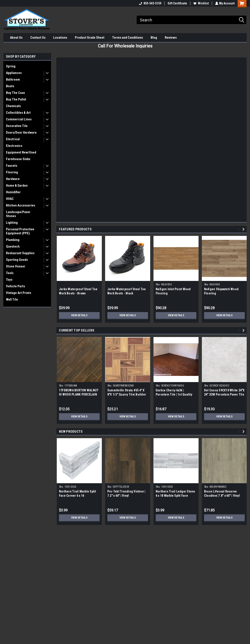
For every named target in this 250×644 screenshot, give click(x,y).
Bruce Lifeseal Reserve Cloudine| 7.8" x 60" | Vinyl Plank (222, 496)
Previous (240, 229)
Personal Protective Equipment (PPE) (20, 231)
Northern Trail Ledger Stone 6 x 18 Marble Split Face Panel (175, 496)
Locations (60, 38)
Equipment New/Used (21, 152)
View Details (79, 315)
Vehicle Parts (15, 286)
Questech (13, 246)
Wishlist (201, 3)
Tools (10, 273)
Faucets (12, 166)
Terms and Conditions (128, 38)
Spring (11, 66)
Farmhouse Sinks (18, 159)
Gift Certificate (177, 3)
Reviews (171, 38)
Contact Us (38, 38)
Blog (154, 38)
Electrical (13, 139)
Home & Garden (17, 186)
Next (244, 229)
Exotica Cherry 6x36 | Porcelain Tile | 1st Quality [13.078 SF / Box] (174, 394)
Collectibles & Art (18, 113)
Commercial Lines (19, 119)
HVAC (10, 199)
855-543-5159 (150, 3)
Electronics (14, 146)
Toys (9, 280)
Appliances (14, 73)
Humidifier (13, 192)
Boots (10, 86)
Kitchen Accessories (21, 205)
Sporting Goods (17, 260)
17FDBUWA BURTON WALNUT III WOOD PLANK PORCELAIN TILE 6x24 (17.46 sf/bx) (79, 394)
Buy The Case (15, 93)
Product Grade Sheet (90, 38)
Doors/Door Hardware (21, 133)
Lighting (12, 223)
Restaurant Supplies (20, 253)
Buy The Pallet (16, 99)
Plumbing (13, 240)
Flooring (12, 172)
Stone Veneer (16, 266)
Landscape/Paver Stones (18, 214)
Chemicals (13, 106)
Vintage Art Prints (19, 293)
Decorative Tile (17, 126)
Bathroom (13, 80)
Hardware (13, 179)
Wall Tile (12, 299)
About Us (16, 38)
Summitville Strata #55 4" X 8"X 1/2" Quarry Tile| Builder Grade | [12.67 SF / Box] (127, 394)
